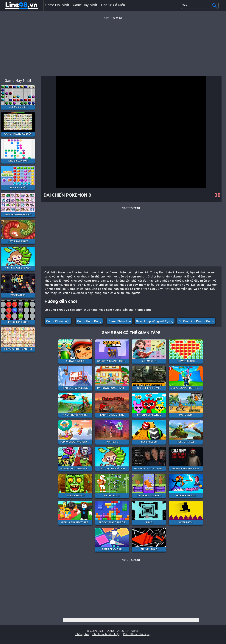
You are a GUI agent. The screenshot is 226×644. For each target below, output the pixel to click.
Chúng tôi (82, 634)
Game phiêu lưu (120, 321)
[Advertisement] (113, 46)
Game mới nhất (57, 5)
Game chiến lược (58, 321)
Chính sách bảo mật (106, 634)
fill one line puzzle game (196, 321)
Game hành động (89, 321)
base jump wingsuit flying (155, 321)
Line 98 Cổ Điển (113, 5)
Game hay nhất (85, 5)
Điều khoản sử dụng (137, 634)
